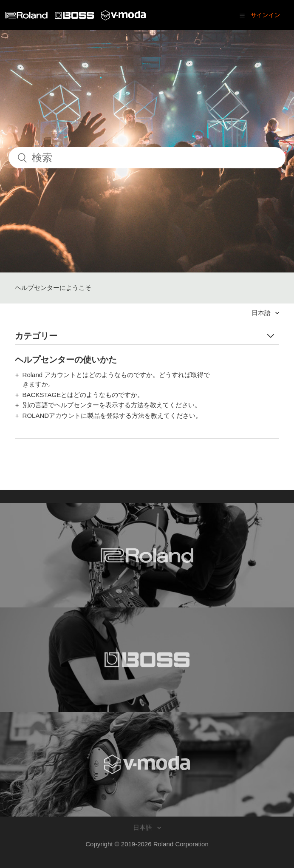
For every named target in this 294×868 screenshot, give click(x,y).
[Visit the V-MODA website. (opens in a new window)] (147, 764)
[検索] (147, 158)
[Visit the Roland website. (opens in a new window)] (147, 555)
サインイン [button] (266, 15)
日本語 (262, 313)
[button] (242, 15)
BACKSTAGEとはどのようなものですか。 (83, 395)
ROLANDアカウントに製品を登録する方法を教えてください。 (112, 416)
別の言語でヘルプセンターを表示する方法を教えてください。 (112, 405)
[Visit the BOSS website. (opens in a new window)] (147, 660)
